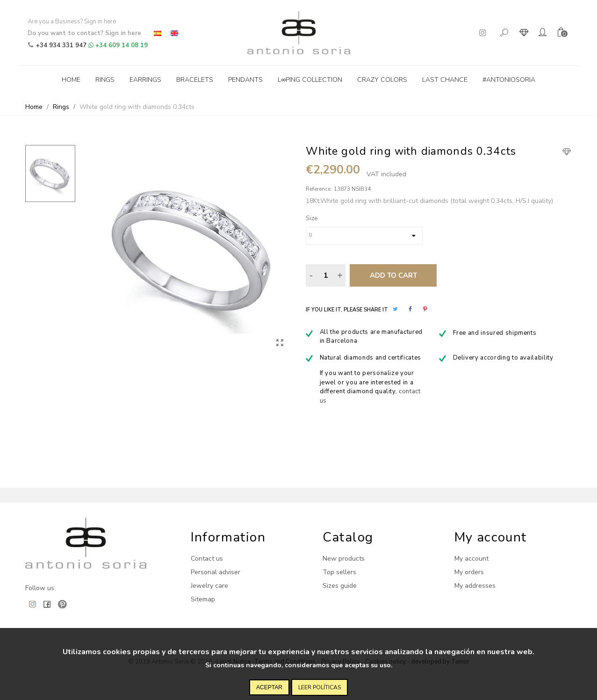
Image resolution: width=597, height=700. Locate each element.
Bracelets (195, 80)
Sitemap (203, 599)
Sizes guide (340, 586)
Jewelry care (209, 586)
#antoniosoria (509, 80)
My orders (469, 572)
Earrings (145, 80)
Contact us (207, 559)
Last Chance (445, 80)
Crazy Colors (382, 80)
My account (471, 559)
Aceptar (269, 687)
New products (344, 559)
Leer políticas (320, 687)
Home (71, 80)
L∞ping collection (310, 80)
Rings (105, 80)
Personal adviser (216, 572)
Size (312, 218)
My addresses (475, 586)
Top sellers (339, 572)
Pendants (245, 80)
